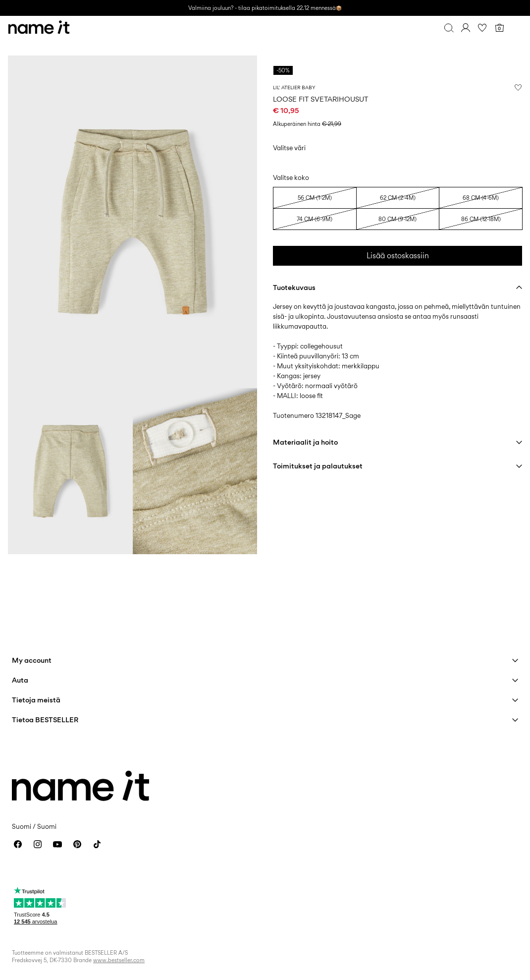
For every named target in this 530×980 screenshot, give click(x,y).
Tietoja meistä (36, 700)
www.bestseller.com (119, 960)
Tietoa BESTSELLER (45, 720)
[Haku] (449, 28)
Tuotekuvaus (294, 287)
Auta (20, 680)
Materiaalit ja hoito (305, 442)
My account (32, 660)
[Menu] (516, 28)
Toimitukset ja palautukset (318, 466)
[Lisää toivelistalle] (518, 87)
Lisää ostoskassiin (398, 256)
